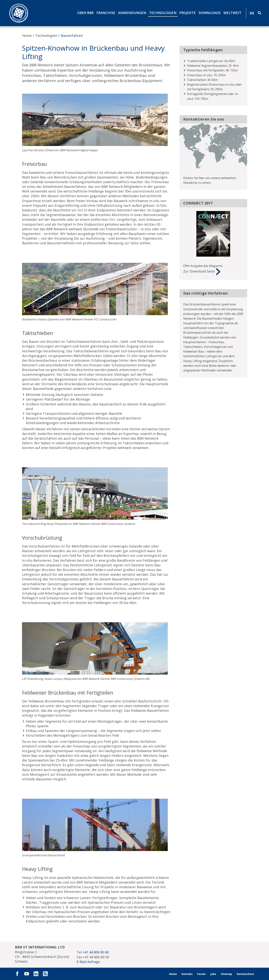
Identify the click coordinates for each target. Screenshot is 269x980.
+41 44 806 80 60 (96, 952)
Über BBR (85, 13)
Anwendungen (132, 13)
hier (202, 178)
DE (252, 13)
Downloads (210, 13)
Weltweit (232, 13)
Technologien (163, 13)
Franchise (106, 13)
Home (27, 36)
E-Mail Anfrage (88, 962)
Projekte (188, 13)
